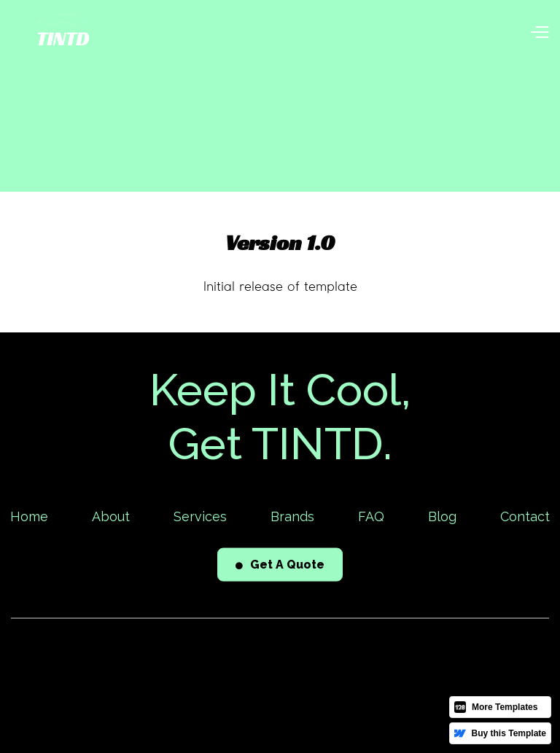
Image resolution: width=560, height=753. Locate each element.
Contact (525, 518)
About (111, 518)
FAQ (371, 518)
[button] (539, 33)
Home (29, 518)
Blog (442, 518)
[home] (63, 33)
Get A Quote (280, 566)
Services (200, 518)
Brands (292, 518)
